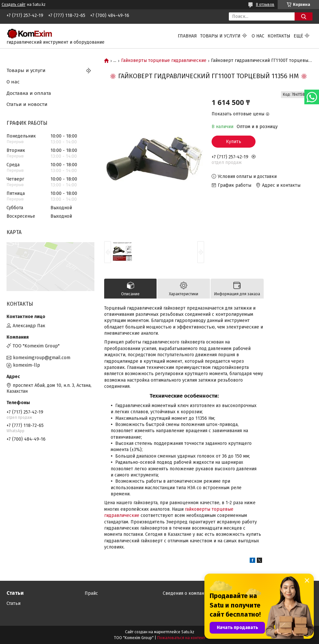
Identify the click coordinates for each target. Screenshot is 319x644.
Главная (187, 36)
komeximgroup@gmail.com (42, 358)
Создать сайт (14, 5)
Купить (234, 142)
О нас (258, 36)
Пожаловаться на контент (181, 638)
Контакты (279, 36)
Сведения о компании (186, 593)
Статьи (14, 603)
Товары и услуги (220, 36)
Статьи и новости (27, 104)
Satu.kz (188, 632)
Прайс (91, 593)
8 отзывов (265, 5)
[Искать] (304, 16)
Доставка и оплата (29, 93)
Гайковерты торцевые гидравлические (164, 61)
